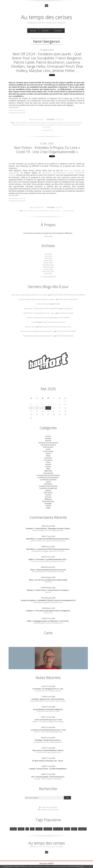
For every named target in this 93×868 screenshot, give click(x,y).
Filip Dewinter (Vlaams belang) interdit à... (38, 333)
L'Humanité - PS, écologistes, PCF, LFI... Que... (39, 311)
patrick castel (35, 123)
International (48, 470)
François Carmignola (28, 597)
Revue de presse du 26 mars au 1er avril (52, 566)
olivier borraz (66, 206)
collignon (29, 607)
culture (48, 451)
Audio (48, 447)
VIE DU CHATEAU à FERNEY (66, 329)
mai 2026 (48, 252)
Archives (45, 31)
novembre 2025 (48, 265)
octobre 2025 (48, 267)
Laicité (48, 479)
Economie (48, 455)
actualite (21, 825)
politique (13, 825)
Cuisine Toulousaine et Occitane (53, 320)
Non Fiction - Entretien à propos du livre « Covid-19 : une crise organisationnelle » (47, 148)
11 (37, 405)
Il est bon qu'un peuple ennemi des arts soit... (37, 329)
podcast (48, 487)
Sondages (48, 500)
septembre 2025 (48, 269)
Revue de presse (48, 498)
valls (32, 825)
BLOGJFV (57, 302)
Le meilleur (48, 481)
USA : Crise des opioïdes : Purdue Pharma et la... (48, 773)
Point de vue (48, 489)
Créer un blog (43, 860)
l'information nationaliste (68, 297)
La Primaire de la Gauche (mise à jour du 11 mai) (48, 726)
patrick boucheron (48, 123)
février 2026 (48, 259)
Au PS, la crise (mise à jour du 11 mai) (48, 716)
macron (74, 825)
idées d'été (59, 120)
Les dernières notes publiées (47, 862)
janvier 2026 (48, 261)
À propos (58, 31)
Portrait (48, 492)
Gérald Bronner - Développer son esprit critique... (53, 525)
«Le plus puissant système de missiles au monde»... (38, 297)
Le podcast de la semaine (48, 483)
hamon (67, 825)
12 (42, 405)
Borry (32, 566)
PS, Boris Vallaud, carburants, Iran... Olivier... (48, 757)
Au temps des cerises (46, 17)
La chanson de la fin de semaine (48, 472)
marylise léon (40, 125)
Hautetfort (51, 860)
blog (79, 864)
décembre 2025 (48, 263)
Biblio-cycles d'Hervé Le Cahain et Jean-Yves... (55, 324)
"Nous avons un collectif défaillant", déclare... (48, 747)
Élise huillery (29, 125)
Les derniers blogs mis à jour (32, 862)
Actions (48, 434)
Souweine (29, 525)
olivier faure (48, 825)
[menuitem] (33, 31)
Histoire (48, 462)
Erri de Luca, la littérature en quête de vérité (52, 576)
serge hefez (75, 123)
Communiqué (48, 449)
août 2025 (48, 272)
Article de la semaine (48, 442)
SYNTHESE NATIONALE (65, 333)
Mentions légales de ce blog (34, 864)
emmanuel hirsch (17, 125)
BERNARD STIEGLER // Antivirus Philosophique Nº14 (57, 597)
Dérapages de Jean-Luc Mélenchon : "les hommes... (52, 617)
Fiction (48, 459)
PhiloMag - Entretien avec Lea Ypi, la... (48, 737)
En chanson (48, 457)
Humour (48, 464)
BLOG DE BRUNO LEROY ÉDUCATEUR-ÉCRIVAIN (68, 293)
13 (48, 405)
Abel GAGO (30, 535)
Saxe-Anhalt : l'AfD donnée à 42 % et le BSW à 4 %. (42, 306)
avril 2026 (48, 254)
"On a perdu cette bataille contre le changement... (53, 607)
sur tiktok (35, 320)
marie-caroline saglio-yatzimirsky (69, 125)
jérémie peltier (51, 125)
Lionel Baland (67, 306)
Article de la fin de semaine (48, 440)
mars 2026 (48, 257)
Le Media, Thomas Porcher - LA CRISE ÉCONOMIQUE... (48, 765)
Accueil (33, 31)
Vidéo (48, 504)
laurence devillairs (63, 123)
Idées (48, 466)
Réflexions (48, 496)
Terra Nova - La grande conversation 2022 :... (52, 556)
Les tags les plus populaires (62, 862)
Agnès (31, 556)
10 (31, 405)
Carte (48, 629)
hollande (39, 825)
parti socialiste (58, 825)
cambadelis (82, 825)
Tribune (48, 502)
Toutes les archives (49, 275)
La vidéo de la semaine (48, 477)
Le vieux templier (63, 315)
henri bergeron (23, 123)
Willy (31, 576)
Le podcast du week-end (48, 485)
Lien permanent (37, 120)
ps (27, 825)
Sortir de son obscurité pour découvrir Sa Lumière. (30, 293)
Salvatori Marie (31, 324)
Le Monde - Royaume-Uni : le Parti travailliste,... (48, 696)
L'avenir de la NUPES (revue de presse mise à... (54, 535)
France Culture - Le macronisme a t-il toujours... (53, 587)
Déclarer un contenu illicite (19, 864)
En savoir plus (80, 867)
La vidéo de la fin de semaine (48, 474)
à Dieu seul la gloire (44, 302)
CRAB (29, 617)
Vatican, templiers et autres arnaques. (41, 315)
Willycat (30, 587)
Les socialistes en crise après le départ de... (48, 706)
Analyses (38, 206)
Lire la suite (48, 234)
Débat (48, 453)
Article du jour (48, 444)
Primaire (48, 494)
